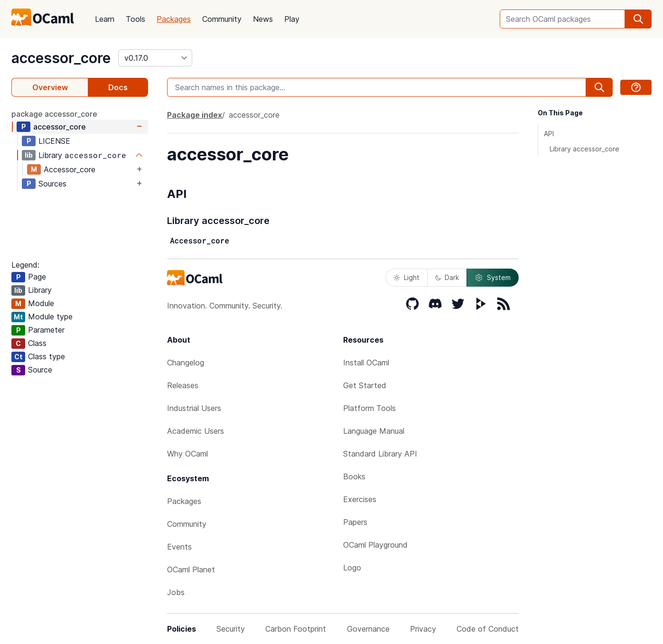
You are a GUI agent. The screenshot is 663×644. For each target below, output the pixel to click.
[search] (638, 19)
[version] (155, 58)
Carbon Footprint (296, 629)
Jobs (176, 592)
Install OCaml (366, 363)
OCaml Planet (191, 569)
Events (179, 547)
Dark (447, 277)
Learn (105, 19)
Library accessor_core (584, 149)
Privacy (423, 629)
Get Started (365, 385)
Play (292, 19)
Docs (118, 87)
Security (231, 629)
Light (406, 277)
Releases (183, 385)
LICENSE (54, 141)
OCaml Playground (375, 545)
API (549, 134)
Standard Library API (380, 454)
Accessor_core (70, 169)
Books (354, 476)
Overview (50, 87)
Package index (195, 115)
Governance (368, 629)
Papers (355, 522)
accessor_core (61, 58)
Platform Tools (369, 408)
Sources (52, 184)
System (493, 278)
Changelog (186, 363)
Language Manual (374, 431)
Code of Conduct (488, 629)
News (263, 19)
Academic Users (196, 431)
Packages (174, 19)
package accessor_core (54, 114)
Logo (352, 568)
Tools (135, 19)
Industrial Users (194, 408)
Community (222, 19)
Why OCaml (187, 454)
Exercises (360, 499)
